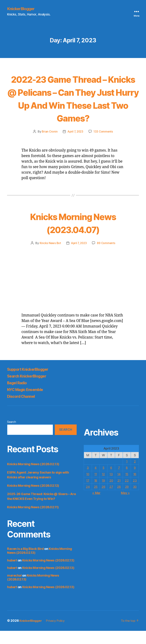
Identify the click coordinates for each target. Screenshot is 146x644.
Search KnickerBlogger (30, 389)
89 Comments (107, 256)
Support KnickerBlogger (31, 382)
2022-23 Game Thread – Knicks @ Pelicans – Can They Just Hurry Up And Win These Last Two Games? (73, 105)
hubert (12, 573)
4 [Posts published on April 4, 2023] (96, 481)
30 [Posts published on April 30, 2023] (135, 500)
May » (125, 506)
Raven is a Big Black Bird (25, 562)
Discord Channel (23, 409)
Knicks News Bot (49, 256)
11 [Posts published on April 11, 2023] (95, 487)
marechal (14, 589)
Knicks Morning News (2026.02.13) (33, 477)
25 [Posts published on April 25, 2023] (95, 500)
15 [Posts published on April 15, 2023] (127, 487)
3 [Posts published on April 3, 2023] (88, 481)
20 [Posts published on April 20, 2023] (111, 493)
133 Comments (104, 145)
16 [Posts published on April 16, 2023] (135, 487)
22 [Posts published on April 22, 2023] (127, 493)
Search (11, 435)
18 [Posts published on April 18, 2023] (95, 493)
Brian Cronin (49, 145)
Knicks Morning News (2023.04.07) (73, 236)
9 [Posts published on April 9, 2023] (135, 481)
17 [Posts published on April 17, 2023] (88, 493)
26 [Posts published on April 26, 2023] (103, 500)
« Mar (96, 506)
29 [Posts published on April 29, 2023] (127, 500)
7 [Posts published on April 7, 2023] (119, 481)
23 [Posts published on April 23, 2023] (135, 493)
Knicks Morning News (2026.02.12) (33, 499)
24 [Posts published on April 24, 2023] (88, 500)
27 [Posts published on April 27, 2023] (111, 500)
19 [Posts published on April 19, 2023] (103, 493)
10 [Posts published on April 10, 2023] (88, 487)
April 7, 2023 (75, 145)
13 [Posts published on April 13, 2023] (111, 487)
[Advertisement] (73, 285)
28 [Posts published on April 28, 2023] (119, 500)
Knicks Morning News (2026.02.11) (33, 520)
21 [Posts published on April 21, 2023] (119, 493)
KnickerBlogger (22, 9)
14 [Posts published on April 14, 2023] (119, 487)
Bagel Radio (19, 396)
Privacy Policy (58, 634)
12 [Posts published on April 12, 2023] (103, 487)
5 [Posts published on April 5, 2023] (103, 481)
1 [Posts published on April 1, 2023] (127, 475)
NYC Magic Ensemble (29, 403)
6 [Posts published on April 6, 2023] (111, 481)
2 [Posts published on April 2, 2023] (135, 475)
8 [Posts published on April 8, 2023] (127, 481)
